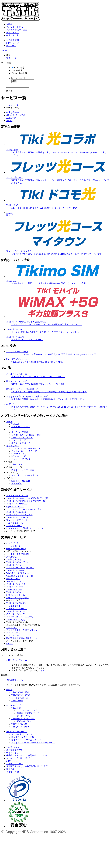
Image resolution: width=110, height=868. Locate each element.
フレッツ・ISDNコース (17, 520)
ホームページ (12, 429)
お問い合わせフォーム (17, 660)
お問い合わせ (12, 43)
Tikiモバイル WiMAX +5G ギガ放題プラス (26, 501)
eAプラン (30, 568)
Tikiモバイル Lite (14, 592)
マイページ (6, 50)
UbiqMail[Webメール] (16, 549)
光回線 (9, 24)
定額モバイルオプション (18, 598)
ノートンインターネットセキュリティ (24, 509)
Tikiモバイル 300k (14, 587)
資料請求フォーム (15, 680)
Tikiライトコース (14, 526)
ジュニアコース (13, 635)
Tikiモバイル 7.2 (14, 565)
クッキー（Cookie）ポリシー (20, 758)
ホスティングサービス (17, 609)
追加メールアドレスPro (17, 496)
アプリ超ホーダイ (15, 546)
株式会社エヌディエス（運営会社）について (27, 755)
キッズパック (12, 543)
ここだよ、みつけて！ (17, 614)
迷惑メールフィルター (22, 459)
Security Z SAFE (19, 454)
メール (9, 422)
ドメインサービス (20, 440)
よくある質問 (12, 40)
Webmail (15, 424)
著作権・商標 (12, 772)
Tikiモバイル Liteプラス (17, 562)
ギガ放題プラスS (24, 721)
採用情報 (10, 769)
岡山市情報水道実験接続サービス (22, 638)
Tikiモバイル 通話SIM (16, 603)
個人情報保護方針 (15, 750)
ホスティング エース (21, 443)
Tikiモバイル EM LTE (16, 512)
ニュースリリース (15, 764)
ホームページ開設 (20, 432)
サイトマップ (12, 753)
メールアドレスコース (22, 734)
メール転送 (11, 557)
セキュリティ (12, 446)
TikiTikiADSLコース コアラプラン (22, 630)
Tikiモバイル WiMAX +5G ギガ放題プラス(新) (27, 498)
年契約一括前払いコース (28, 713)
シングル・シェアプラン (28, 710)
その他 (9, 121)
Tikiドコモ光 (17, 701)
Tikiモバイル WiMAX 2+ (17, 504)
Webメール (11, 46)
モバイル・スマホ (15, 27)
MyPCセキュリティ (15, 506)
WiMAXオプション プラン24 (19, 576)
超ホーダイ (17, 483)
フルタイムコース (15, 523)
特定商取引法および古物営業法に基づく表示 (27, 766)
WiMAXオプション (15, 581)
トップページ (12, 105)
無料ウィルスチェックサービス (26, 448)
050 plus (10, 643)
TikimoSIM (16, 708)
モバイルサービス (15, 705)
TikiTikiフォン (18, 464)
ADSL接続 (11, 118)
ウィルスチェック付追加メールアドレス (25, 528)
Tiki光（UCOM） (14, 559)
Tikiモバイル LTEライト (17, 517)
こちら (42, 670)
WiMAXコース (13, 579)
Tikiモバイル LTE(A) (16, 619)
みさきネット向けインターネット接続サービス (33, 742)
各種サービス (12, 33)
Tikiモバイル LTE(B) (16, 584)
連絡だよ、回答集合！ (22, 481)
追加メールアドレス (21, 427)
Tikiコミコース (13, 633)
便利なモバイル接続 (16, 115)
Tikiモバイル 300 (14, 589)
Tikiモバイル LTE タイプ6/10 (19, 515)
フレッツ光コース (20, 698)
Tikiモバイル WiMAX (16, 570)
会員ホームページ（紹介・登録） (27, 435)
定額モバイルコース (16, 595)
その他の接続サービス (17, 30)
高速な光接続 (12, 112)
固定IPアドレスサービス (23, 470)
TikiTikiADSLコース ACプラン (20, 617)
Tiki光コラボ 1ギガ (20, 692)
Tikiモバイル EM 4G (21, 727)
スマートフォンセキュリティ (25, 475)
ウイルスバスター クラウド (24, 451)
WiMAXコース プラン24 (17, 573)
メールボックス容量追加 (18, 554)
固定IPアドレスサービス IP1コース (27, 740)
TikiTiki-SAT (12, 628)
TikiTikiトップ (13, 747)
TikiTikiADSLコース (15, 568)
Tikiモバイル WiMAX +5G (23, 719)
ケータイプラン (24, 716)
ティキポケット (13, 606)
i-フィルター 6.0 (19, 456)
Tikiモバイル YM (19, 724)
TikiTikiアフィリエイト (22, 438)
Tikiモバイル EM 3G (15, 611)
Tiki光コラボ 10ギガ (21, 695)
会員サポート (12, 35)
